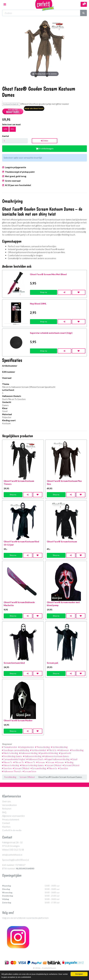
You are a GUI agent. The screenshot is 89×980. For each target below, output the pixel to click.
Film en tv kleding (11, 765)
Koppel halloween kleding (57, 759)
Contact (6, 823)
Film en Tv (7, 762)
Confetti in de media (12, 830)
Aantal (5, 136)
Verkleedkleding (59, 747)
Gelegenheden (26, 747)
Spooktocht (65, 753)
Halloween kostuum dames (56, 756)
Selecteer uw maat (11, 124)
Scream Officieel (53, 765)
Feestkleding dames (12, 756)
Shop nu (44, 292)
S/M (5, 129)
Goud (74, 759)
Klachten (6, 827)
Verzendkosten (9, 805)
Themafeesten (10, 747)
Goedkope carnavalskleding (16, 750)
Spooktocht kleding (48, 753)
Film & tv (52, 750)
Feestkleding (77, 750)
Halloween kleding (28, 753)
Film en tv (52, 768)
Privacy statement (11, 819)
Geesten (7, 768)
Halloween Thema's (12, 771)
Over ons (6, 801)
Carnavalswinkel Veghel (14, 759)
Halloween (63, 750)
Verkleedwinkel (38, 750)
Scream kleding (38, 768)
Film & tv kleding (10, 753)
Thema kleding (42, 747)
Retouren (7, 809)
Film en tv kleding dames (32, 765)
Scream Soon (30, 771)
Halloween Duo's (35, 759)
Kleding (69, 762)
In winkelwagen (45, 148)
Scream (41, 762)
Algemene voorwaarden (13, 816)
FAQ (4, 812)
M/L (13, 129)
